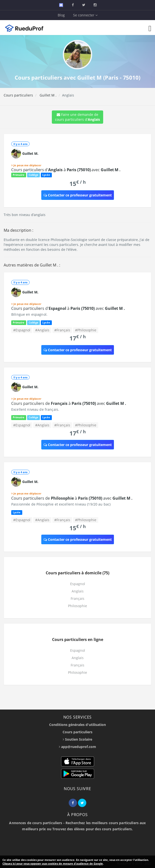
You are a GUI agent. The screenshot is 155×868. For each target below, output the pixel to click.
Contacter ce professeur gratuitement (78, 195)
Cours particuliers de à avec (69, 403)
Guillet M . (48, 95)
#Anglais (42, 330)
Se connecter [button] (85, 15)
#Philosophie (86, 330)
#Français (62, 330)
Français (77, 598)
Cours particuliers (18, 95)
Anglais (78, 591)
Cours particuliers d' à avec (66, 170)
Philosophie (77, 606)
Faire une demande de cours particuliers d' (77, 117)
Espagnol (78, 584)
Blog (61, 15)
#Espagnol (22, 330)
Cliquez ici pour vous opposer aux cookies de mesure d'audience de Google (53, 863)
